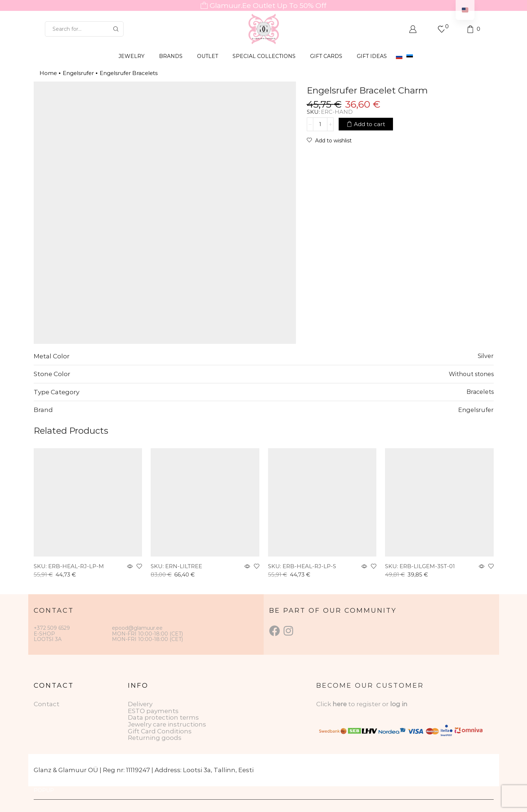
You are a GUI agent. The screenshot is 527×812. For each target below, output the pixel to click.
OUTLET (208, 56)
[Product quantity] (320, 124)
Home (48, 73)
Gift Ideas (372, 56)
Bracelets (480, 392)
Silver (486, 356)
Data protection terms (163, 717)
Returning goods (155, 738)
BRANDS (171, 56)
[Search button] (116, 29)
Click (324, 704)
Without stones (471, 374)
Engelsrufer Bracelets (129, 73)
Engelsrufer (78, 73)
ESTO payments (153, 711)
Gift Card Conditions (160, 731)
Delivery (140, 704)
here (340, 704)
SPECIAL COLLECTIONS (264, 56)
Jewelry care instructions (167, 724)
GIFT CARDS (326, 56)
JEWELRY (131, 56)
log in (399, 704)
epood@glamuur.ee (137, 628)
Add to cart (369, 124)
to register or (369, 704)
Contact (47, 704)
